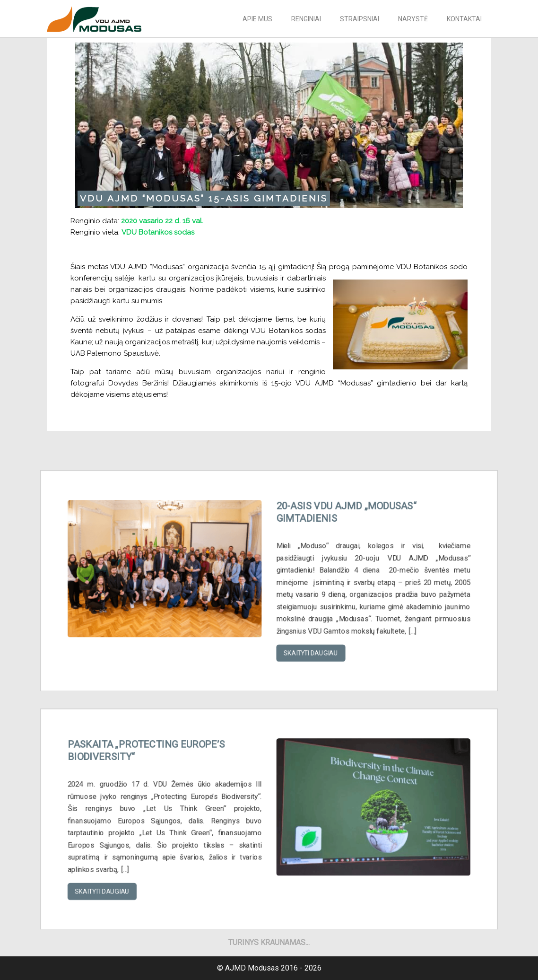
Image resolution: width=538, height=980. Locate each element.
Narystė (413, 19)
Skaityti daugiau (306, 645)
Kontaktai (464, 19)
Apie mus (257, 19)
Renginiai (306, 19)
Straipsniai (360, 19)
